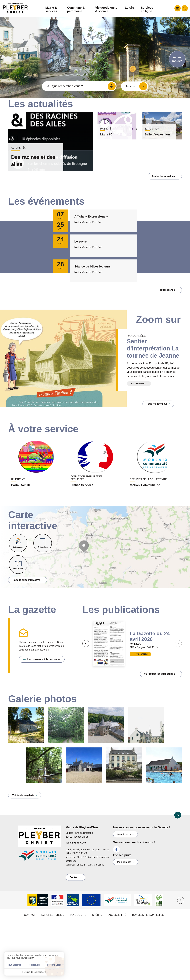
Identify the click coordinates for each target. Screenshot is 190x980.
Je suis (130, 86)
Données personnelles (148, 915)
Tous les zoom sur (157, 404)
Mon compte (124, 862)
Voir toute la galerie (23, 795)
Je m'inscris (124, 834)
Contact (74, 877)
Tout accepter (14, 965)
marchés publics (53, 915)
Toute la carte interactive (26, 580)
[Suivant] (178, 644)
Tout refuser (34, 965)
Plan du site (78, 915)
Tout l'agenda (167, 290)
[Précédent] (86, 644)
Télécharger (142, 654)
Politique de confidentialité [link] (34, 972)
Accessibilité (117, 915)
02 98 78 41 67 (78, 843)
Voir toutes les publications (159, 674)
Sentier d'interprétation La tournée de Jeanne (153, 348)
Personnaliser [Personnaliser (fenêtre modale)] (54, 965)
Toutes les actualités (163, 176)
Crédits (97, 915)
